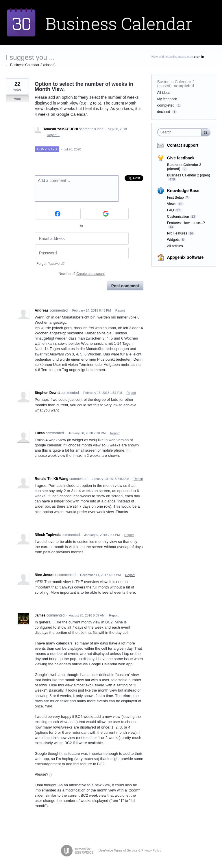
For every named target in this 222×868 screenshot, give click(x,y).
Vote (17, 99)
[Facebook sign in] (58, 214)
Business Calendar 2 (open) (189, 175)
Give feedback (181, 158)
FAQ (171, 210)
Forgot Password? (50, 264)
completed (184, 86)
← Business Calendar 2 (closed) (31, 65)
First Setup (175, 198)
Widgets (173, 240)
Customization (178, 217)
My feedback (167, 99)
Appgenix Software (185, 257)
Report (120, 310)
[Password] (82, 253)
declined (164, 112)
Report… (53, 135)
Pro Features (177, 233)
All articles (175, 246)
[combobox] (181, 132)
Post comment (125, 286)
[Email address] (82, 238)
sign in (199, 57)
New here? (82, 274)
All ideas (164, 93)
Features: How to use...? (186, 223)
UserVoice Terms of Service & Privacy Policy (130, 850)
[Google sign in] (106, 214)
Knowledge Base (183, 191)
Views (172, 204)
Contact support (183, 145)
